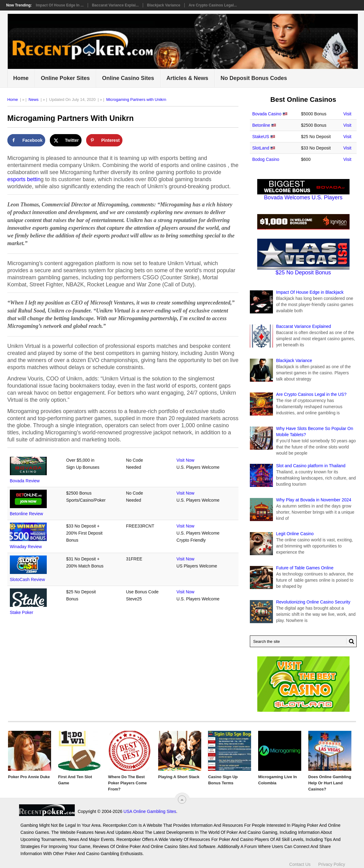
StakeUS (261, 137)
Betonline (261, 125)
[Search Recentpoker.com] (303, 641)
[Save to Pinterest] (104, 140)
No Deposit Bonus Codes (254, 78)
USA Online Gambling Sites (150, 811)
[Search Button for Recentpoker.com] (350, 641)
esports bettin (24, 179)
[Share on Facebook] (26, 140)
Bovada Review (25, 481)
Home (21, 78)
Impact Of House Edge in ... (60, 5)
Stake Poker (22, 612)
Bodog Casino (266, 159)
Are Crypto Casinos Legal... (213, 5)
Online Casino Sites (128, 78)
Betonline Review (26, 514)
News (34, 100)
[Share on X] (66, 140)
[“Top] (182, 800)
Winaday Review (26, 547)
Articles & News (187, 78)
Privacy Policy (332, 864)
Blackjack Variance (164, 5)
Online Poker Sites (65, 78)
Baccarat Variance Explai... (115, 5)
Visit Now (186, 460)
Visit (347, 114)
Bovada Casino (267, 114)
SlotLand (261, 148)
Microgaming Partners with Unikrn (136, 100)
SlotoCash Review (27, 579)
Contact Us (300, 864)
